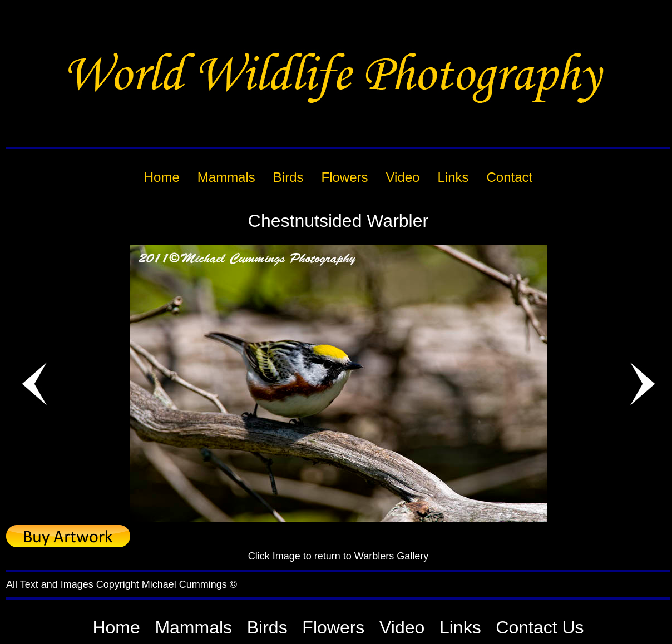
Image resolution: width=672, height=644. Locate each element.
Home (116, 627)
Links (460, 627)
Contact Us (540, 627)
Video (402, 627)
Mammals (193, 627)
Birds (267, 627)
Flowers (333, 627)
